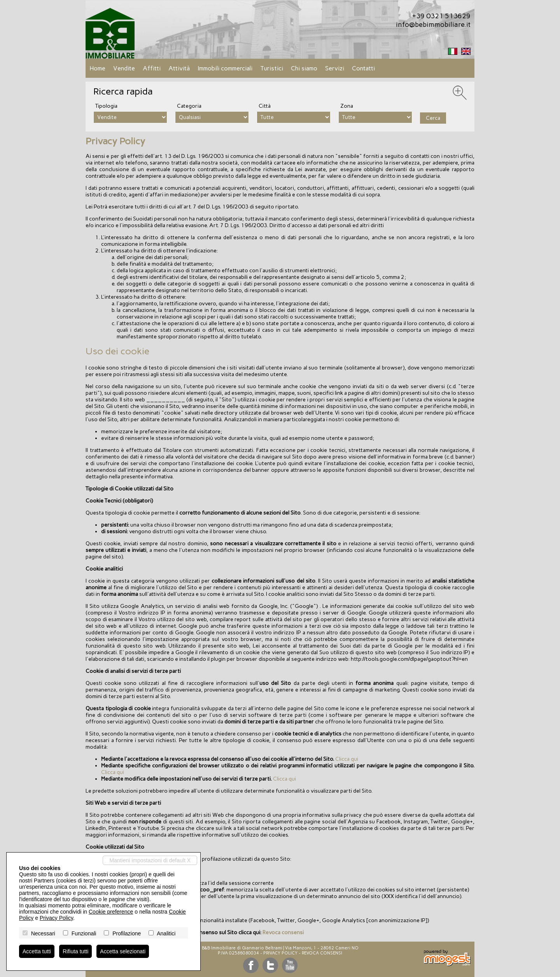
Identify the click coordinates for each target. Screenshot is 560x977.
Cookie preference (111, 912)
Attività (179, 68)
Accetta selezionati (123, 951)
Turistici (272, 68)
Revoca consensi (283, 932)
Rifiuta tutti (75, 951)
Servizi (335, 68)
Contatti (363, 68)
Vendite (124, 68)
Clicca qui (347, 759)
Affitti (152, 68)
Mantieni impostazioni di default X (150, 860)
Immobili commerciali (225, 68)
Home (97, 68)
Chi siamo (304, 68)
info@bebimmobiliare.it (433, 25)
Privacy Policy (280, 953)
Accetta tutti (37, 951)
